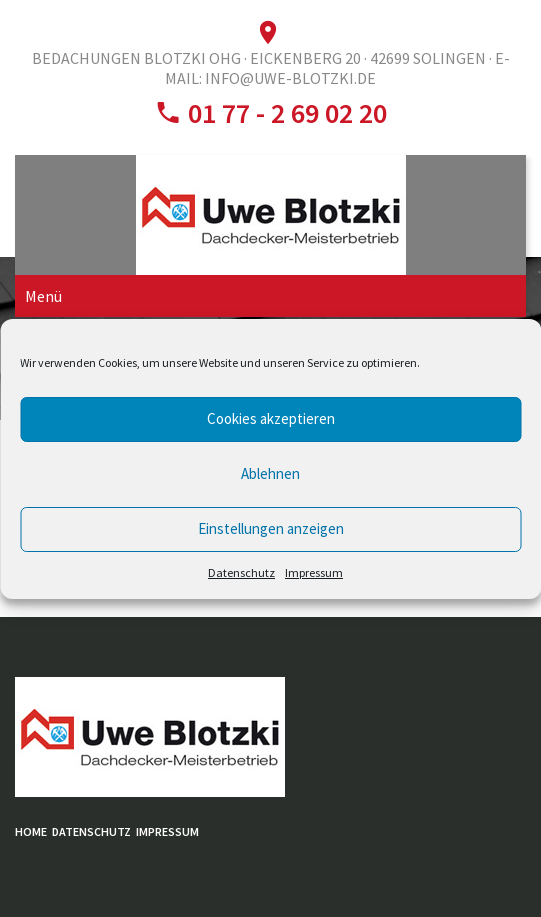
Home (31, 831)
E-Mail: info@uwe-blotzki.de (337, 68)
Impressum (314, 572)
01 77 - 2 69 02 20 (284, 113)
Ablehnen (270, 473)
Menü (43, 296)
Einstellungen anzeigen (271, 528)
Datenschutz (241, 572)
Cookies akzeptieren (271, 418)
